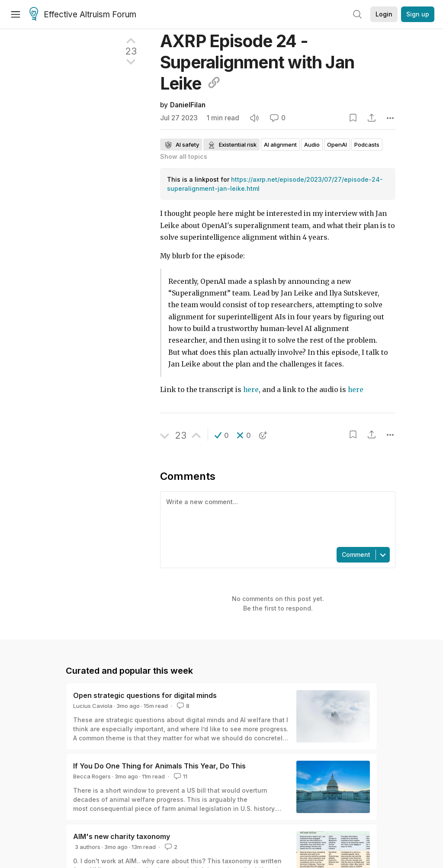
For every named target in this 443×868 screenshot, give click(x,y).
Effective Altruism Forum (83, 15)
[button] (222, 435)
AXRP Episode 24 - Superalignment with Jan (257, 62)
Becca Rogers (92, 776)
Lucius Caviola (93, 706)
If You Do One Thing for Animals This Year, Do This (159, 766)
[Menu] (16, 14)
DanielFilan (188, 105)
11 (180, 776)
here (251, 390)
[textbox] (276, 518)
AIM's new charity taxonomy (122, 836)
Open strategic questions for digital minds (145, 695)
